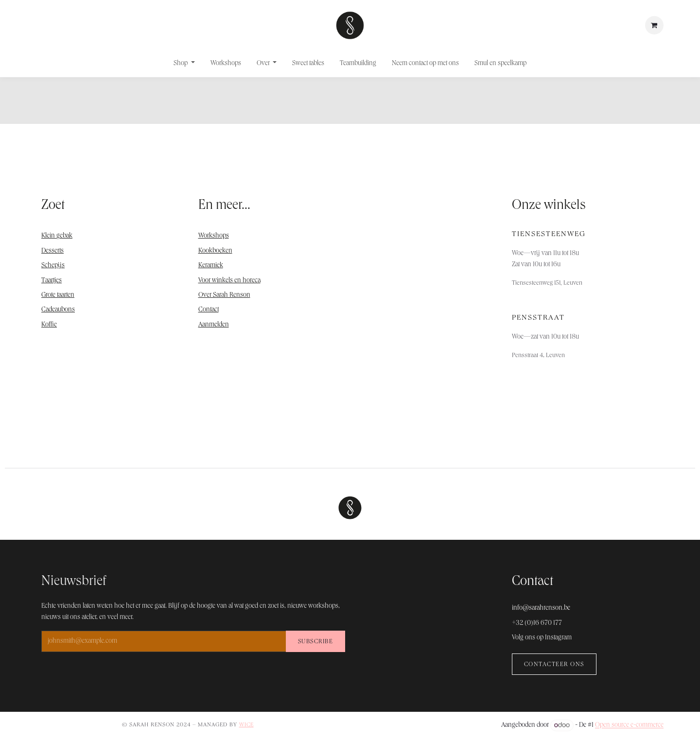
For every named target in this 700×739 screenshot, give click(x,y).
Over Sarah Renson (224, 295)
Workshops (214, 236)
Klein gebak (57, 236)
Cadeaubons (58, 310)
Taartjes (52, 281)
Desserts (52, 251)
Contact (209, 310)
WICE (246, 725)
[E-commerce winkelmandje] (654, 25)
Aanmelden (214, 325)
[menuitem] (184, 64)
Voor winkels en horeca (229, 281)
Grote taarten (58, 295)
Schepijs (53, 266)
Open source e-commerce (629, 726)
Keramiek (211, 266)
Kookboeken (215, 251)
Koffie (49, 325)
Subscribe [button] (316, 642)
